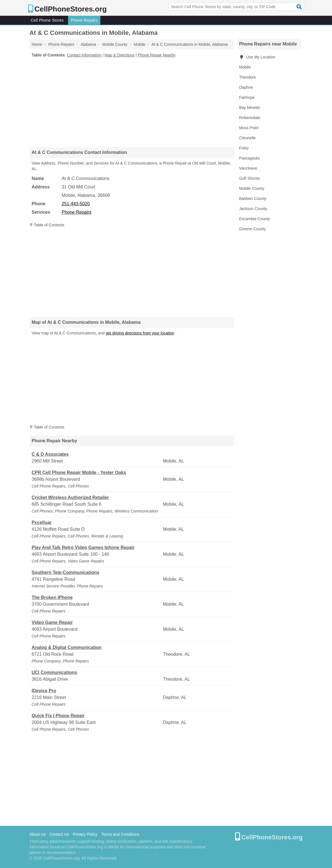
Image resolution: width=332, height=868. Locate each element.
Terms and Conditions (120, 834)
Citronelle (248, 138)
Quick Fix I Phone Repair (58, 716)
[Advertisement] (132, 102)
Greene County (253, 229)
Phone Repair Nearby (157, 55)
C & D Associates (50, 454)
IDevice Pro (44, 691)
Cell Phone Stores (47, 20)
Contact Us (59, 834)
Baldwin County (253, 199)
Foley (244, 148)
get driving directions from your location (140, 333)
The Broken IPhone (52, 597)
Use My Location (257, 57)
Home (37, 44)
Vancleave (248, 168)
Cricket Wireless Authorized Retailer (70, 497)
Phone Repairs (84, 20)
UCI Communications (55, 672)
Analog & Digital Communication (67, 647)
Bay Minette (250, 108)
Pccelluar (42, 522)
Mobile (245, 67)
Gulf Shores (250, 178)
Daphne (246, 87)
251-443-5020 (76, 204)
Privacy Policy (85, 834)
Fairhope (247, 97)
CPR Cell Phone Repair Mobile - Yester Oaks (79, 472)
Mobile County (252, 188)
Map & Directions (120, 55)
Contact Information (84, 55)
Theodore (248, 77)
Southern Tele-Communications (66, 572)
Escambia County (255, 219)
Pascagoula (249, 158)
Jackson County (253, 209)
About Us (38, 834)
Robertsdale (250, 118)
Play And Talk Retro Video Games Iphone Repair (83, 547)
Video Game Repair (52, 622)
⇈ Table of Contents (47, 225)
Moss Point (249, 128)
